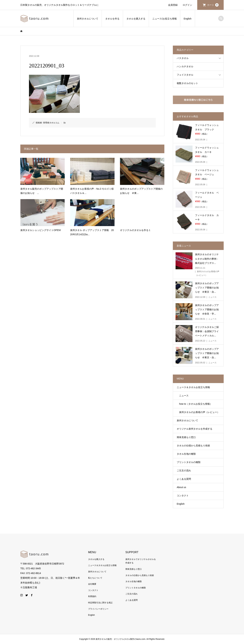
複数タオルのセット (187, 83)
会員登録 (173, 5)
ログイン (187, 5)
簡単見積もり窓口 (186, 437)
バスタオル (183, 58)
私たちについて (95, 578)
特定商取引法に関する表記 (100, 603)
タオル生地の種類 (186, 454)
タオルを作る (112, 19)
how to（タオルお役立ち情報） (194, 404)
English (188, 19)
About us (181, 487)
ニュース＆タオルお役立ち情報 (193, 387)
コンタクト (183, 496)
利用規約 (92, 596)
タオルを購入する (136, 19)
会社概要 (92, 584)
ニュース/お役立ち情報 (165, 19)
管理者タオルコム (51, 123)
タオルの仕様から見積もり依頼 (193, 446)
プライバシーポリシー (98, 609)
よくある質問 (184, 479)
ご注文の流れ (184, 470)
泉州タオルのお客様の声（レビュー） (198, 412)
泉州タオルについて (88, 19)
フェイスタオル (185, 75)
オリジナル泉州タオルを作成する (195, 429)
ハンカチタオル (185, 66)
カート (213, 5)
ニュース (183, 396)
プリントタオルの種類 (189, 462)
